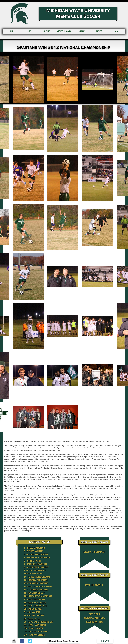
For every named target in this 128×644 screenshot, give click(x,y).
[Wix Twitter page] (30, 641)
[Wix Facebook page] (22, 641)
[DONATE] (105, 641)
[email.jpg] (14, 641)
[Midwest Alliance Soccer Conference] (64, 641)
